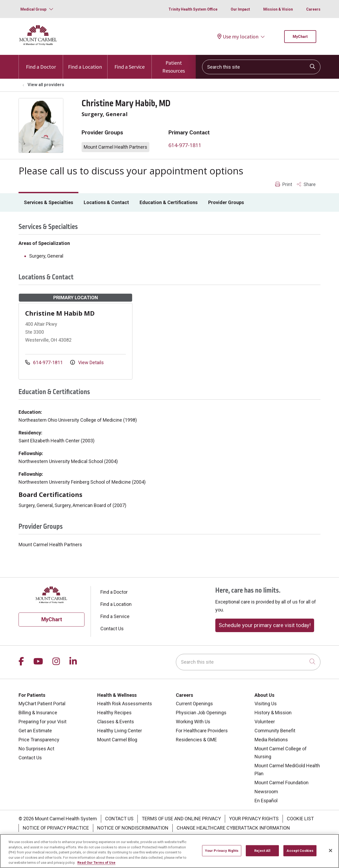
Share (306, 184)
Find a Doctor (41, 62)
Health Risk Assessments (125, 704)
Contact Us (112, 629)
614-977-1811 (185, 145)
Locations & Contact (106, 202)
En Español (266, 801)
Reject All (262, 856)
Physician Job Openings (201, 713)
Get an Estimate (35, 731)
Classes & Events (116, 722)
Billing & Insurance (38, 713)
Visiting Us (266, 704)
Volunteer (265, 722)
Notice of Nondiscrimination (133, 828)
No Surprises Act (36, 749)
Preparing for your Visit (43, 722)
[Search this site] (261, 67)
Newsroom (266, 792)
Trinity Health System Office (193, 9)
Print (284, 184)
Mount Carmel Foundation (282, 783)
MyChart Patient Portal (42, 704)
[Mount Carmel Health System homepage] (38, 44)
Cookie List (300, 819)
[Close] (331, 856)
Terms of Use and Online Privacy (181, 819)
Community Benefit (275, 731)
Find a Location (85, 62)
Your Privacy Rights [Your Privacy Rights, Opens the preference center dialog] (222, 856)
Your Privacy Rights (254, 819)
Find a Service (130, 62)
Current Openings (194, 704)
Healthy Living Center (120, 731)
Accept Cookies (300, 856)
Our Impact (240, 9)
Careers (313, 9)
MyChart (300, 37)
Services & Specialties (48, 202)
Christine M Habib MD (60, 313)
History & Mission (273, 713)
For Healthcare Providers (202, 731)
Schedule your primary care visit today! (265, 625)
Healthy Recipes (114, 713)
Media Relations (271, 740)
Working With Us (193, 722)
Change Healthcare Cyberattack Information (233, 828)
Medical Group (33, 9)
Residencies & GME (196, 740)
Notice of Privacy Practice (56, 828)
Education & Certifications (169, 202)
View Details (87, 362)
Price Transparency (39, 740)
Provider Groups (226, 202)
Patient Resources (174, 64)
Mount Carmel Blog (117, 740)
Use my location (238, 36)
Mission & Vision (278, 9)
